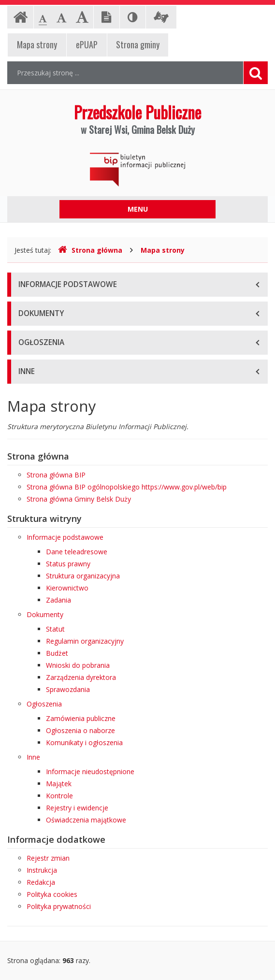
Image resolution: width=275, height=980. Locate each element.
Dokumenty (45, 614)
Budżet (57, 653)
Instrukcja (42, 870)
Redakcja (41, 882)
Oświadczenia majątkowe (86, 820)
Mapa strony (163, 250)
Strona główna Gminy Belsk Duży (79, 499)
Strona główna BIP (56, 475)
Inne (33, 757)
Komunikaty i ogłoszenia (84, 742)
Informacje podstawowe (65, 537)
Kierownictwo (67, 588)
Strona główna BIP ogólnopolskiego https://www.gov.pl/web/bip (127, 487)
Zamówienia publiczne (81, 718)
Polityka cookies (52, 894)
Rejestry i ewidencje (77, 808)
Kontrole (59, 796)
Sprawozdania (68, 689)
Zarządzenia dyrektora (81, 677)
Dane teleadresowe (77, 552)
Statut (55, 629)
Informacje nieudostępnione (90, 771)
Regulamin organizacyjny (85, 641)
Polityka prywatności (59, 906)
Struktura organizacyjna (83, 576)
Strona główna (90, 250)
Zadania (58, 600)
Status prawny (68, 564)
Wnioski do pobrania (78, 665)
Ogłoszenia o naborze (80, 730)
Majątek (59, 784)
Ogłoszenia (44, 704)
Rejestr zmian (48, 858)
